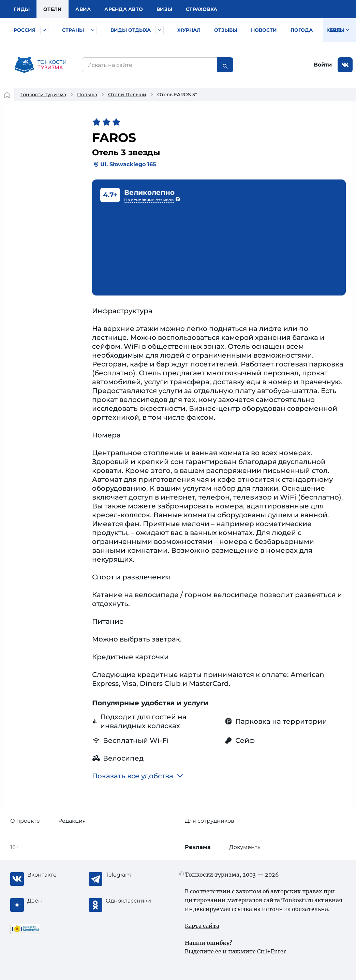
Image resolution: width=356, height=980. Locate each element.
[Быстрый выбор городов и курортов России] (44, 30)
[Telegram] (133, 875)
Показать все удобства (138, 776)
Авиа (83, 9)
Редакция (72, 821)
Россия (25, 30)
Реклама (198, 847)
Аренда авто (124, 9)
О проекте (25, 821)
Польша (87, 95)
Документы (246, 847)
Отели (53, 9)
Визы (164, 9)
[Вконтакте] (55, 875)
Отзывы (226, 30)
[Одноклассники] (133, 901)
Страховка (202, 9)
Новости (264, 30)
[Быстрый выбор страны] (93, 30)
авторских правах (296, 891)
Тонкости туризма (43, 95)
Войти (323, 65)
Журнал (189, 30)
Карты (335, 30)
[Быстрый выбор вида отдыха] (160, 30)
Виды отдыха (131, 30)
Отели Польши (127, 95)
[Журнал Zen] (55, 901)
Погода (302, 30)
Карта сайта (202, 926)
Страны (73, 30)
